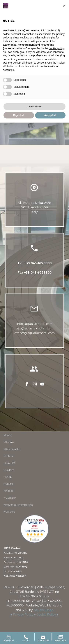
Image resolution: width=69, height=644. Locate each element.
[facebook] (27, 387)
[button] (64, 6)
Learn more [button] (34, 106)
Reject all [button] (19, 115)
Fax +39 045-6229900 (35, 273)
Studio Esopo (44, 610)
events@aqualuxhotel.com (34, 334)
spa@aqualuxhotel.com (35, 330)
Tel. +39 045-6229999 (35, 264)
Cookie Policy (46, 615)
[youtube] (42, 387)
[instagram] (35, 387)
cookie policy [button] (56, 48)
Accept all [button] (50, 115)
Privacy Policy (23, 615)
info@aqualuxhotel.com (34, 325)
